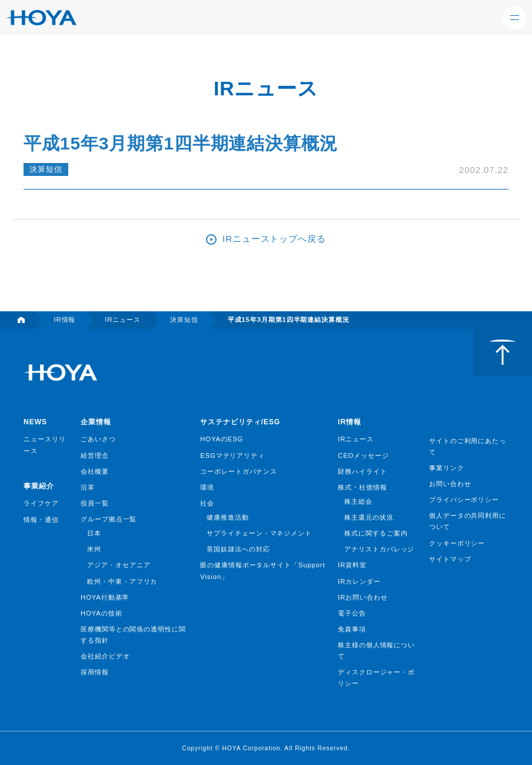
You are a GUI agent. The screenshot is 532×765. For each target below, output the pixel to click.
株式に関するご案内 (376, 533)
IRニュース (356, 439)
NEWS (35, 422)
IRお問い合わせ (363, 597)
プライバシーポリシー (464, 500)
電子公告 (352, 613)
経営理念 (95, 455)
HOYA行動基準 (105, 597)
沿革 (88, 487)
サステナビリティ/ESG (240, 422)
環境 (207, 487)
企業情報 (96, 422)
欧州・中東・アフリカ (122, 581)
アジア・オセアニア (119, 565)
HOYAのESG (222, 439)
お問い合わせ (450, 484)
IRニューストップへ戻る (274, 239)
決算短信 (46, 169)
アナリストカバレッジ (379, 549)
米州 (94, 549)
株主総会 (358, 501)
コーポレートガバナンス (239, 471)
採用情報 (95, 672)
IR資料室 (352, 565)
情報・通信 (41, 520)
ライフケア (41, 503)
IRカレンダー (359, 581)
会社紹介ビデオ (105, 656)
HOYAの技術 (101, 613)
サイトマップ (450, 559)
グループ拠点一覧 (109, 519)
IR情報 (350, 422)
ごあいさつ (98, 439)
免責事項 (352, 629)
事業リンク (447, 468)
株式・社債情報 (362, 487)
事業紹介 (39, 486)
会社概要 (95, 471)
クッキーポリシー (457, 543)
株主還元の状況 (369, 517)
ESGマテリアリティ (232, 455)
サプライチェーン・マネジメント (259, 533)
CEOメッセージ (363, 455)
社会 (207, 503)
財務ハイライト (362, 471)
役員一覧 (95, 503)
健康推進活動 (227, 517)
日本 (94, 533)
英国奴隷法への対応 (238, 549)
